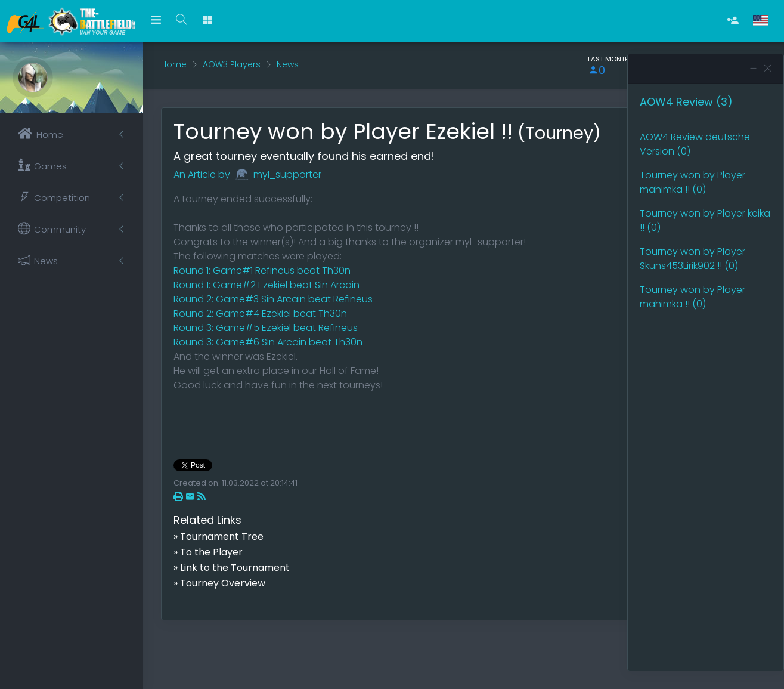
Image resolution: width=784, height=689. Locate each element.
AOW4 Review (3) (686, 102)
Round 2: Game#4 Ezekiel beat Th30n (260, 313)
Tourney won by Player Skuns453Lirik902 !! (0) (692, 259)
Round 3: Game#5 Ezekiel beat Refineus (266, 328)
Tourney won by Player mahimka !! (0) (692, 182)
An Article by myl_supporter (247, 174)
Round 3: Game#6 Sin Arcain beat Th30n (268, 342)
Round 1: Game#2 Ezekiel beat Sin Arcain (267, 285)
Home (174, 64)
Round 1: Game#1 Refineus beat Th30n (262, 271)
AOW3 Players (232, 64)
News (288, 64)
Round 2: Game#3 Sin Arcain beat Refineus (273, 299)
